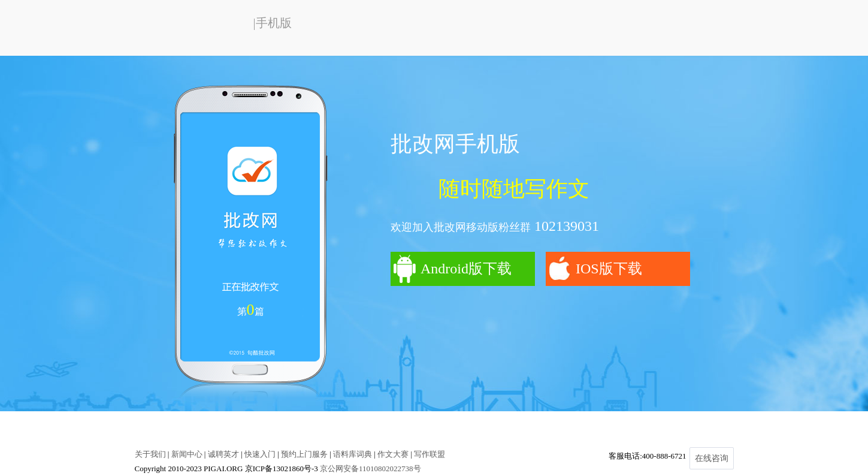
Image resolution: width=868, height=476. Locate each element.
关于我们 (150, 454)
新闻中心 (187, 454)
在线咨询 (712, 458)
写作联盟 (430, 454)
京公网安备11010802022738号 (371, 469)
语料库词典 (353, 454)
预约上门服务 (304, 454)
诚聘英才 (223, 454)
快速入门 (260, 454)
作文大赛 (393, 454)
